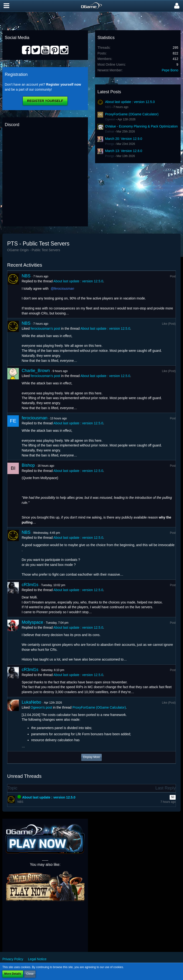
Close (30, 974)
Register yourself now (64, 84)
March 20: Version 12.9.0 (124, 139)
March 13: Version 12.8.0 (124, 151)
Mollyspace (32, 622)
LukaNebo (31, 702)
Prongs (110, 144)
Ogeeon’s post (41, 707)
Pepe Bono (170, 70)
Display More (91, 757)
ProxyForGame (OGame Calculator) (132, 114)
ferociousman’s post (45, 328)
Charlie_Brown (36, 371)
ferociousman (64, 289)
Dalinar (110, 132)
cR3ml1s (30, 585)
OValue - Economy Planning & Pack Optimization (141, 126)
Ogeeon (110, 119)
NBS (108, 107)
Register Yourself (45, 101)
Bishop (28, 465)
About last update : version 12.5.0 (130, 102)
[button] (6, 6)
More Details (13, 974)
